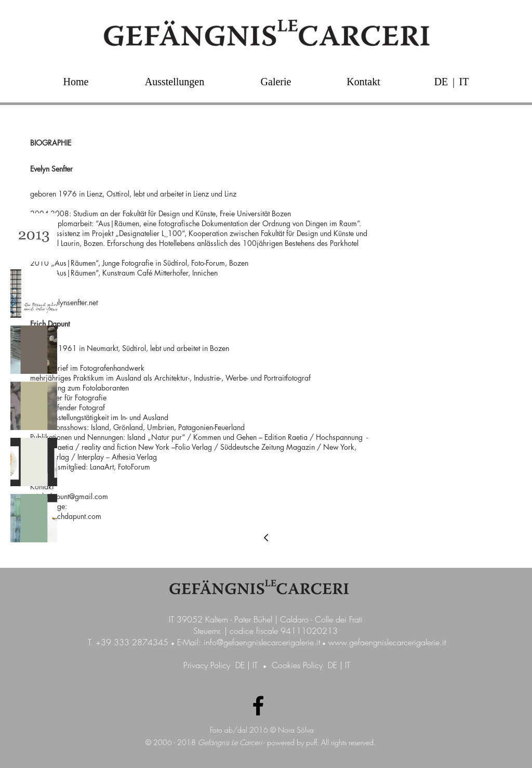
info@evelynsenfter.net (64, 302)
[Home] (76, 81)
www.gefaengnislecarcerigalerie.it (387, 642)
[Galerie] (276, 81)
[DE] (441, 81)
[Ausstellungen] (175, 81)
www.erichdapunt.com (66, 516)
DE (240, 665)
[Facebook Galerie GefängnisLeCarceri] (258, 706)
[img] (34, 237)
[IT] (464, 81)
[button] (454, 81)
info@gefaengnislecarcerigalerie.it (262, 642)
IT (255, 665)
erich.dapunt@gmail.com (69, 496)
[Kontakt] (363, 81)
